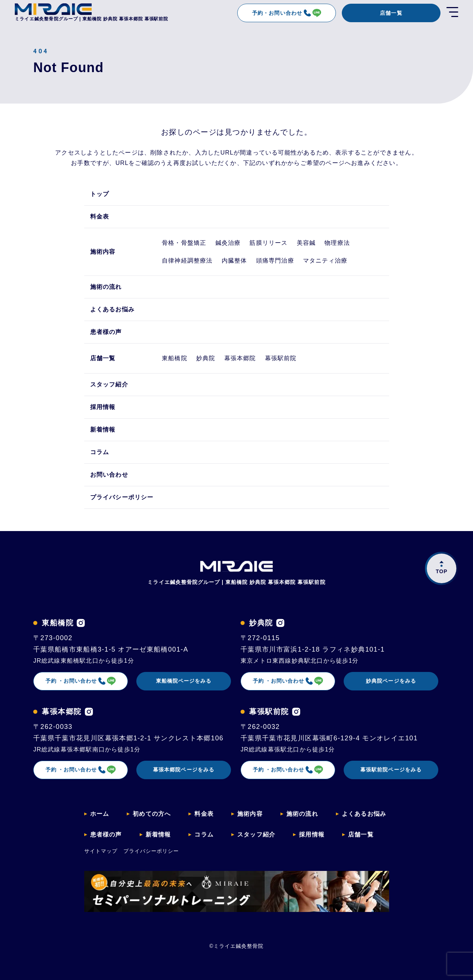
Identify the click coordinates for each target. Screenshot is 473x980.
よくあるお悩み (112, 309)
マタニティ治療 (325, 261)
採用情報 (103, 407)
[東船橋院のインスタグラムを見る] (81, 623)
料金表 (100, 217)
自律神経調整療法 (187, 261)
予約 (81, 681)
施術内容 (103, 252)
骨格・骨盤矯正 (184, 243)
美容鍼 (306, 243)
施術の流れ (106, 287)
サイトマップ (101, 851)
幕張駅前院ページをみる (391, 770)
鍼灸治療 (228, 243)
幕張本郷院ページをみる (184, 770)
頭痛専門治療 (275, 261)
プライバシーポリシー (122, 497)
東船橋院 (175, 358)
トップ (100, 194)
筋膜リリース (268, 243)
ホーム (100, 814)
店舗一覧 (391, 13)
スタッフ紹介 (109, 384)
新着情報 (103, 430)
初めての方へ (152, 814)
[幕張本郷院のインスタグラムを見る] (89, 712)
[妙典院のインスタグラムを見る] (280, 623)
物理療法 (337, 243)
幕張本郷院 (240, 358)
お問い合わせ (109, 475)
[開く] (452, 13)
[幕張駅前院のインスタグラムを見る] (296, 712)
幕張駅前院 (281, 358)
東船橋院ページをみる (184, 681)
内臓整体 (234, 261)
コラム (100, 452)
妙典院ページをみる (391, 681)
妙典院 (206, 358)
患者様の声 (106, 332)
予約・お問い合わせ (286, 13)
